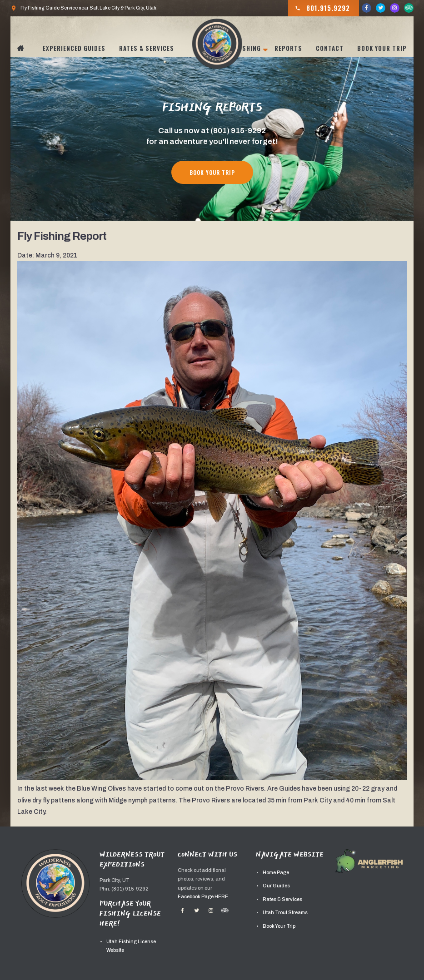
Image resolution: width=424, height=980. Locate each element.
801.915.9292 (322, 8)
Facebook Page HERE (203, 897)
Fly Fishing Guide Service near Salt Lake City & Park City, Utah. (84, 8)
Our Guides (276, 886)
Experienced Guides (74, 48)
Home (25, 48)
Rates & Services (147, 48)
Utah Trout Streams (285, 913)
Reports (288, 48)
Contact (330, 48)
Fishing (249, 48)
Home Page (276, 873)
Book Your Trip (382, 48)
